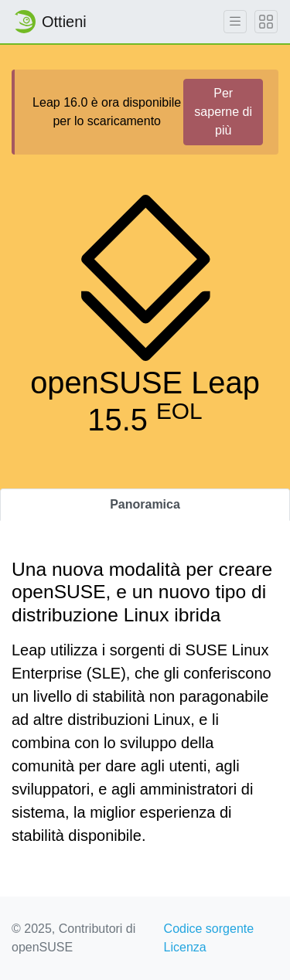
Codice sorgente (209, 929)
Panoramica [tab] (145, 504)
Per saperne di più (223, 112)
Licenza (185, 947)
